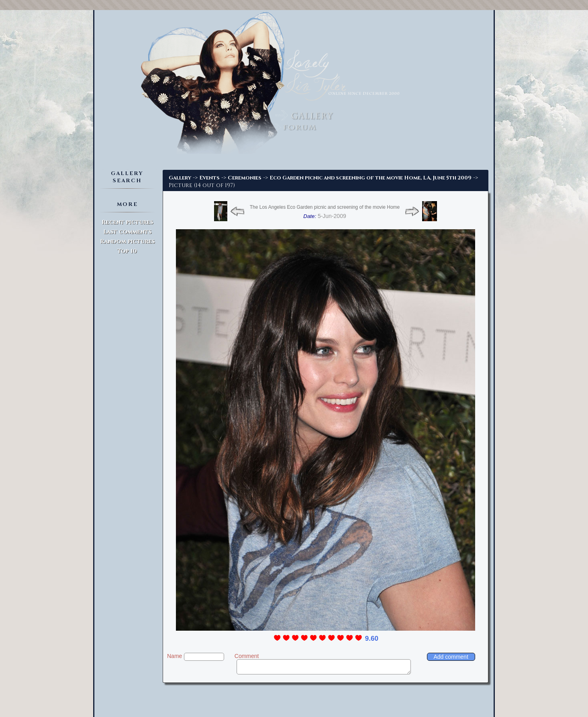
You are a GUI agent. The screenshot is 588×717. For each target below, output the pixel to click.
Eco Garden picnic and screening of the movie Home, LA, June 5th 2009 (371, 178)
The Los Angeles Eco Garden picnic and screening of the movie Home (325, 207)
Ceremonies (245, 178)
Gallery (180, 178)
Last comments (127, 232)
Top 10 (127, 251)
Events (209, 178)
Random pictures (127, 241)
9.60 (372, 639)
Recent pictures (127, 222)
